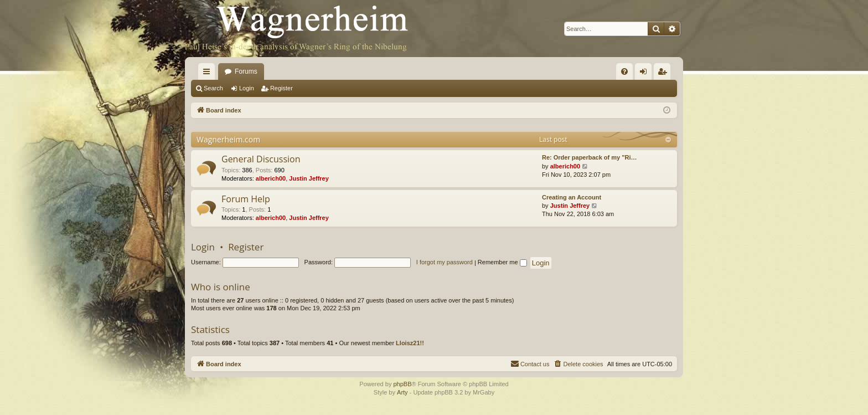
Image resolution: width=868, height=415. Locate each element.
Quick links (209, 74)
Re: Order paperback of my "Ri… (589, 157)
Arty (402, 392)
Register (281, 88)
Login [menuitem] (646, 74)
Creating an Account (572, 197)
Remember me (502, 262)
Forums (246, 71)
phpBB (402, 384)
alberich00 (271, 178)
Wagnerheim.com (228, 139)
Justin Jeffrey (309, 178)
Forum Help (246, 199)
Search (213, 88)
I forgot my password (445, 262)
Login (247, 88)
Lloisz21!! (410, 343)
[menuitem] (624, 71)
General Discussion (261, 159)
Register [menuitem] (665, 74)
